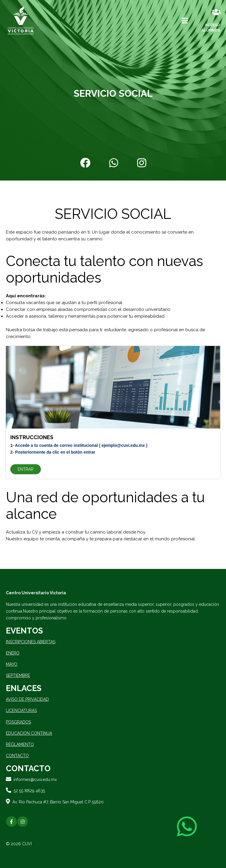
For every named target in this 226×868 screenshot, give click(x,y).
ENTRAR (26, 469)
